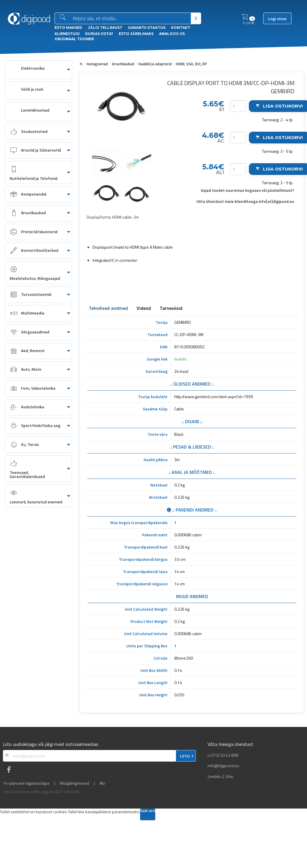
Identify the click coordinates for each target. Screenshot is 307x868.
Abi (102, 783)
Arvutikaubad (123, 64)
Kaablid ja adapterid (155, 64)
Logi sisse (277, 19)
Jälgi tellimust (105, 28)
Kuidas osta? (99, 34)
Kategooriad (97, 64)
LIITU (185, 756)
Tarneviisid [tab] (171, 309)
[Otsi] (196, 18)
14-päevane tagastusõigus (26, 783)
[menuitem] (38, 70)
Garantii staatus (147, 28)
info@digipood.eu (223, 766)
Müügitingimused (75, 783)
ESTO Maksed (68, 28)
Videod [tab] (144, 309)
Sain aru (148, 811)
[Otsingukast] (131, 19)
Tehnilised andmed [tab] (108, 309)
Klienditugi (67, 34)
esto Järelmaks (136, 34)
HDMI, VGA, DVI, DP (191, 64)
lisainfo (180, 359)
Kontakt (181, 28)
